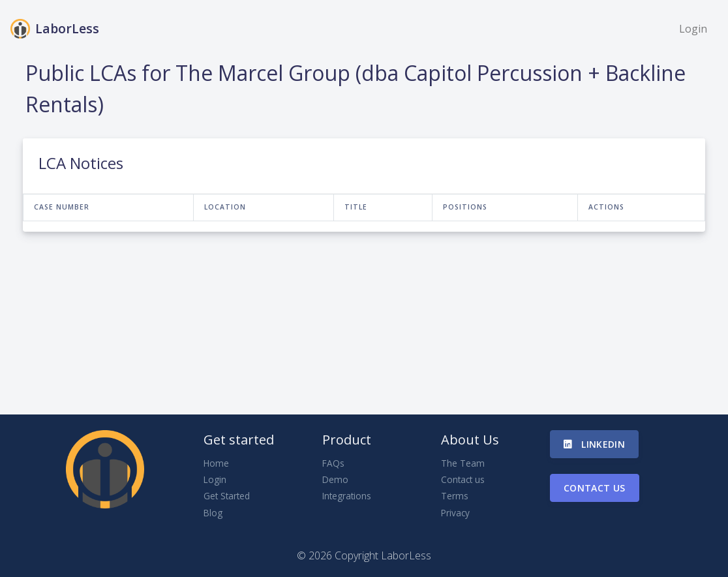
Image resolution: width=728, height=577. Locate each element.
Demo (335, 479)
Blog (213, 513)
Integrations (347, 496)
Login (693, 29)
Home (216, 463)
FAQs (333, 463)
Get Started (227, 496)
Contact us (463, 479)
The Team (463, 463)
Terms (455, 496)
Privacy (455, 513)
